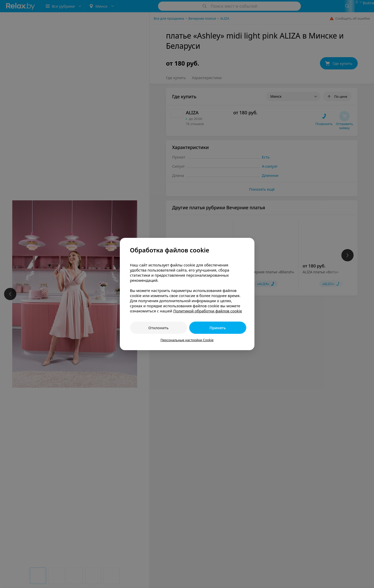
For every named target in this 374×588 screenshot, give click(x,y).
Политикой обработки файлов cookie (208, 311)
